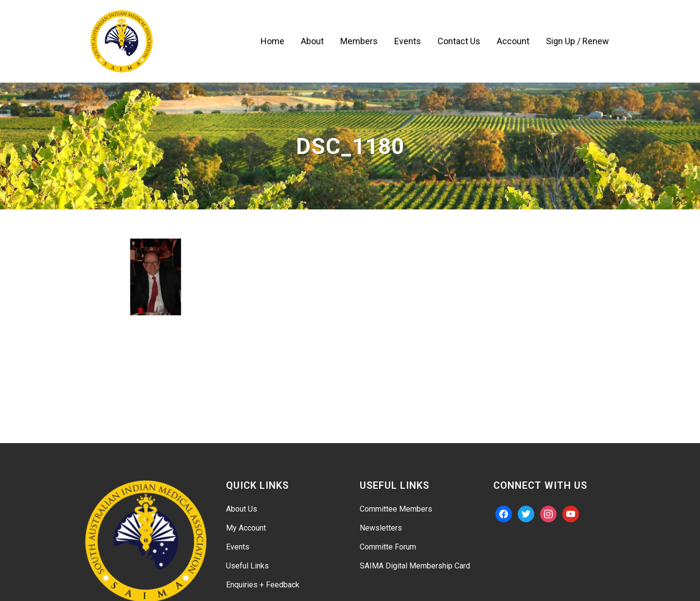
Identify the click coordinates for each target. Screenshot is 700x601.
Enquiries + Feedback (263, 585)
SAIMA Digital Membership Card (415, 566)
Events (238, 547)
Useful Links (247, 566)
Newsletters (381, 528)
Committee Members (396, 509)
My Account (246, 528)
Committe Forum (388, 547)
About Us (242, 509)
